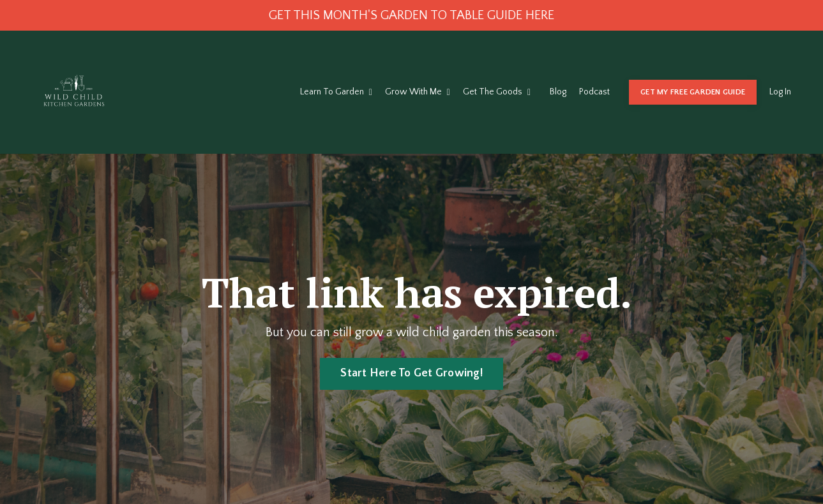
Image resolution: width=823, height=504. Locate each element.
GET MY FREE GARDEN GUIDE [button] (693, 92)
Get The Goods (497, 92)
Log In (780, 92)
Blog (558, 92)
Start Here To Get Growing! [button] (411, 373)
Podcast (594, 92)
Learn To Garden (336, 92)
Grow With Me (418, 92)
